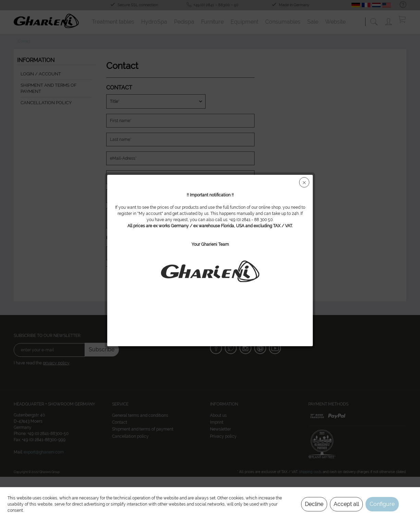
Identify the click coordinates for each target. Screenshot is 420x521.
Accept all (346, 504)
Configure (382, 504)
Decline (314, 504)
